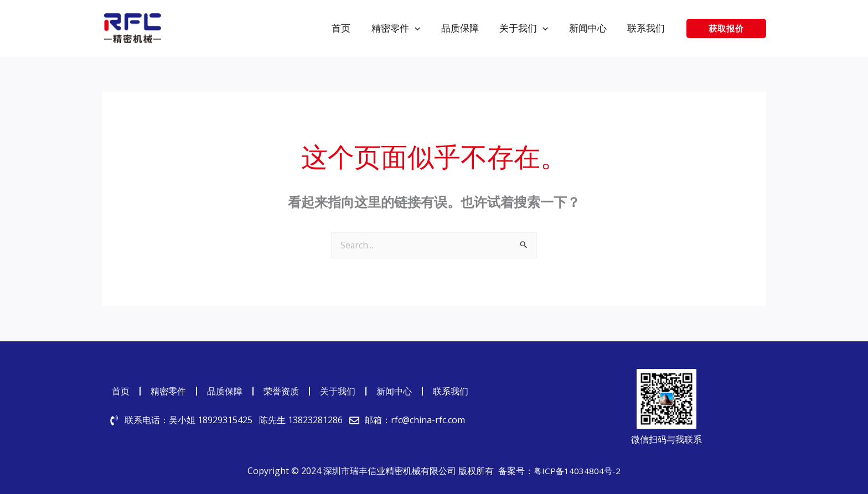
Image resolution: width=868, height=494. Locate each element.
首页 (121, 391)
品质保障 (225, 391)
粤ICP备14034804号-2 (577, 471)
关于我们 (338, 391)
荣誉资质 (281, 391)
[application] (423, 28)
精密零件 (168, 391)
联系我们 (451, 391)
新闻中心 (394, 391)
